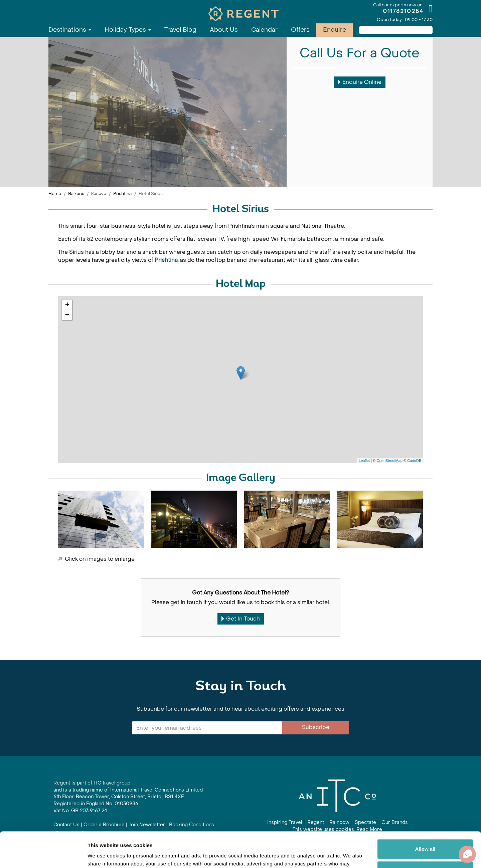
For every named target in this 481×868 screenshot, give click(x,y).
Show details (103, 855)
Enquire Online (360, 82)
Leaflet (364, 461)
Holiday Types (128, 30)
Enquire (335, 30)
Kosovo (99, 194)
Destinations (70, 30)
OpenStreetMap (389, 461)
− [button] (67, 315)
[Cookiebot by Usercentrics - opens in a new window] (43, 855)
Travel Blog (180, 30)
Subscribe (316, 727)
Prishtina (122, 194)
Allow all (425, 814)
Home (55, 194)
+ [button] (67, 305)
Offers (300, 30)
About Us (224, 30)
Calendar (264, 30)
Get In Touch (241, 619)
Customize (426, 835)
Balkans (76, 194)
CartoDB (414, 461)
